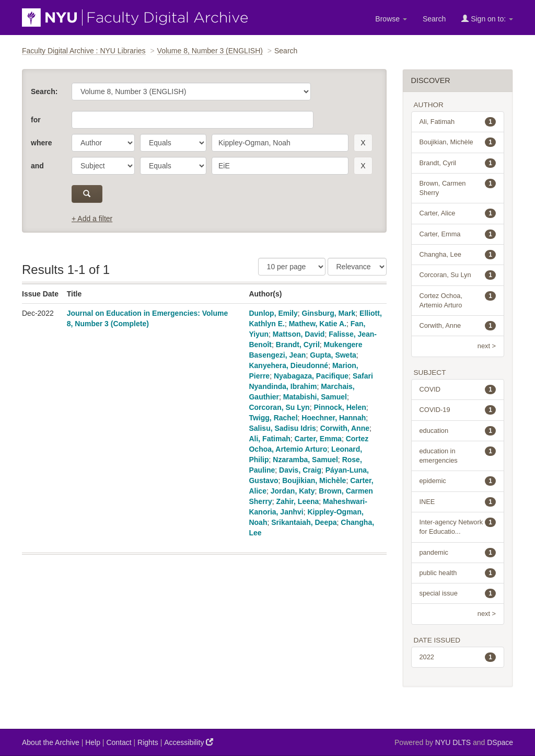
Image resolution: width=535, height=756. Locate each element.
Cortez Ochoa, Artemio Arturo (458, 300)
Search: (44, 91)
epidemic (458, 481)
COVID (458, 390)
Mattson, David (299, 334)
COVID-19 (458, 410)
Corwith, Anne (345, 428)
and (37, 166)
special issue (458, 593)
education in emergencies (458, 455)
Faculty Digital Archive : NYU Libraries (84, 51)
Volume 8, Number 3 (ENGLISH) (210, 51)
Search (434, 19)
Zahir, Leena (298, 501)
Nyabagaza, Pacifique (311, 376)
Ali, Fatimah (269, 439)
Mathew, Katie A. (318, 324)
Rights (148, 742)
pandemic (458, 553)
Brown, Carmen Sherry (458, 188)
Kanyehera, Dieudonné (288, 365)
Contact (119, 742)
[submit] (87, 194)
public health (458, 573)
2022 (458, 657)
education (458, 431)
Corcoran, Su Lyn (279, 407)
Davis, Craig (300, 470)
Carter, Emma (318, 439)
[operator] (173, 143)
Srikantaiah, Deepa (304, 522)
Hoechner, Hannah (334, 418)
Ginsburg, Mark (329, 313)
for (36, 120)
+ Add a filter (92, 219)
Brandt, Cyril (298, 345)
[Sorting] (357, 267)
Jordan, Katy (293, 491)
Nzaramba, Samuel (305, 460)
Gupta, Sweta (333, 355)
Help (93, 742)
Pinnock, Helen (340, 407)
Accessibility (189, 742)
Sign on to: (487, 19)
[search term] (280, 143)
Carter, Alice (458, 213)
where (41, 143)
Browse (391, 19)
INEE (458, 502)
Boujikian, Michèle (314, 480)
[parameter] (103, 143)
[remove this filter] (363, 143)
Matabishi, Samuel (315, 397)
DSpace (500, 742)
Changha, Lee (458, 255)
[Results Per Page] (292, 267)
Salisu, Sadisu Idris (282, 428)
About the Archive (51, 742)
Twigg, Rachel (273, 418)
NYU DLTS (453, 742)
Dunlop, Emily (273, 313)
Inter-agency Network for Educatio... (458, 526)
